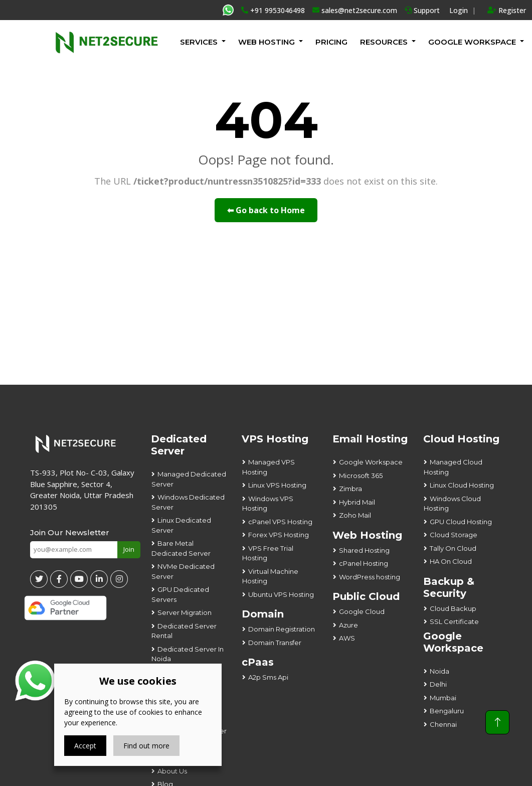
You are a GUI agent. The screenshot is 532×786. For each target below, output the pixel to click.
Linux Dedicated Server (181, 525)
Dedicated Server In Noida (188, 654)
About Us (172, 771)
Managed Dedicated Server (189, 479)
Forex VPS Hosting (279, 535)
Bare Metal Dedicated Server (181, 548)
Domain (263, 614)
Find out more (146, 746)
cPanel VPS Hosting (280, 522)
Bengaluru (447, 711)
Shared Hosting (364, 550)
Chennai (443, 724)
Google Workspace (371, 462)
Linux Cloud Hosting (462, 485)
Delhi (438, 684)
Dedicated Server (179, 445)
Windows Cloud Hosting (452, 504)
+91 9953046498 (273, 10)
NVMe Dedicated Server (183, 571)
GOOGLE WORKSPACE (472, 42)
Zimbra (350, 489)
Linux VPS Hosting (277, 485)
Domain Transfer (275, 643)
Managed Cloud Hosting (453, 467)
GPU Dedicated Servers (180, 594)
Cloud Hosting (461, 439)
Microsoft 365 (361, 476)
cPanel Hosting (364, 563)
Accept (85, 746)
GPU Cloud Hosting (461, 522)
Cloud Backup (453, 608)
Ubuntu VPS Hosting (281, 594)
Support (422, 10)
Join (129, 549)
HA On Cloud (451, 561)
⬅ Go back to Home (266, 210)
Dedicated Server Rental (184, 631)
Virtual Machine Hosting (270, 576)
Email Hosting (370, 439)
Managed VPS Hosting (269, 467)
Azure (348, 625)
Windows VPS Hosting (268, 504)
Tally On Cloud (453, 548)
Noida (439, 671)
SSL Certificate (454, 621)
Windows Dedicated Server (188, 502)
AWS (347, 638)
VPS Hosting (275, 439)
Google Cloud (362, 611)
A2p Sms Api (268, 677)
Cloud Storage (454, 535)
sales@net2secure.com (355, 10)
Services (199, 42)
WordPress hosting (370, 577)
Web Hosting (267, 42)
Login (459, 10)
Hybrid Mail (357, 502)
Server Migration (185, 612)
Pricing (331, 42)
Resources (384, 42)
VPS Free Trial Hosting (268, 553)
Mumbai (443, 698)
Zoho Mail (355, 515)
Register (507, 10)
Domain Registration (282, 629)
